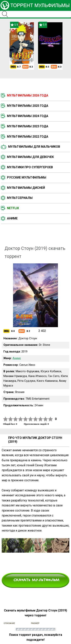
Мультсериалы (20, 198)
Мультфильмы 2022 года (28, 137)
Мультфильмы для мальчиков (34, 147)
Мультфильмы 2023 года (28, 126)
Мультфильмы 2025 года (28, 106)
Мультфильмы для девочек (30, 157)
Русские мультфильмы (27, 177)
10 (51, 419)
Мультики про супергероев (30, 167)
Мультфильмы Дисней (26, 188)
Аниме (12, 218)
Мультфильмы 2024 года (28, 116)
